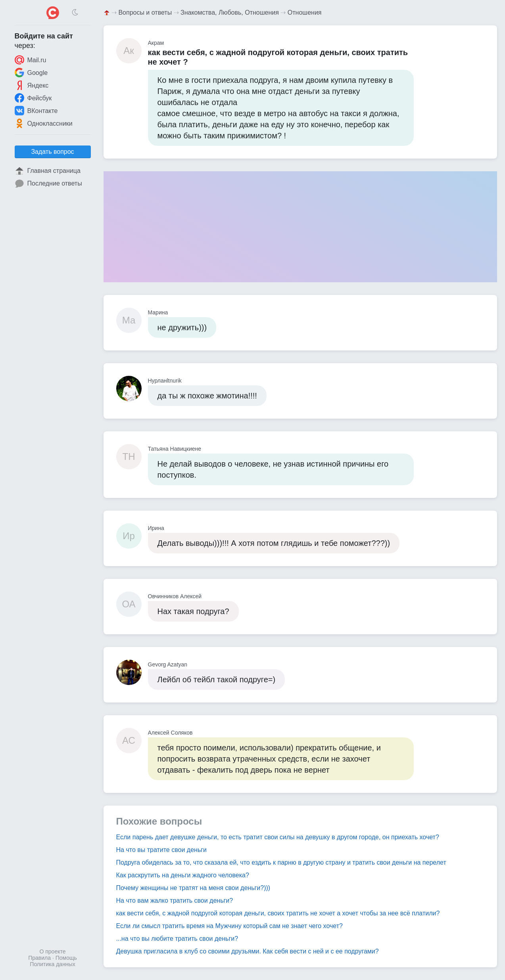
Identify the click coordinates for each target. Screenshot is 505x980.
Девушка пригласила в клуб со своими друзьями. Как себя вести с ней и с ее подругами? (248, 951)
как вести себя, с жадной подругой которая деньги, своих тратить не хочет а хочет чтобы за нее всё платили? (278, 913)
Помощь (66, 958)
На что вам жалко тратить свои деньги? (175, 901)
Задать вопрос (52, 152)
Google (31, 73)
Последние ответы (48, 184)
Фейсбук (33, 98)
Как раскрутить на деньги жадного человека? (183, 875)
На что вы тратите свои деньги (161, 850)
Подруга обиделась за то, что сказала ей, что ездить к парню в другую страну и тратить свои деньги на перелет (281, 862)
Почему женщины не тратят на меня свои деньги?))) (193, 888)
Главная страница (48, 171)
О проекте (52, 951)
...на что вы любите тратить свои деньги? (177, 939)
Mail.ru (31, 60)
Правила (39, 958)
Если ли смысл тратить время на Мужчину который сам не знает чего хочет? (229, 926)
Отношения (305, 12)
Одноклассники (44, 123)
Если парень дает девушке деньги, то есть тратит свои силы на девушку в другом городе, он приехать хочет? (278, 837)
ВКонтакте (36, 111)
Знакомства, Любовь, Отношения (230, 12)
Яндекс (32, 85)
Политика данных (52, 964)
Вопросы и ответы (145, 12)
